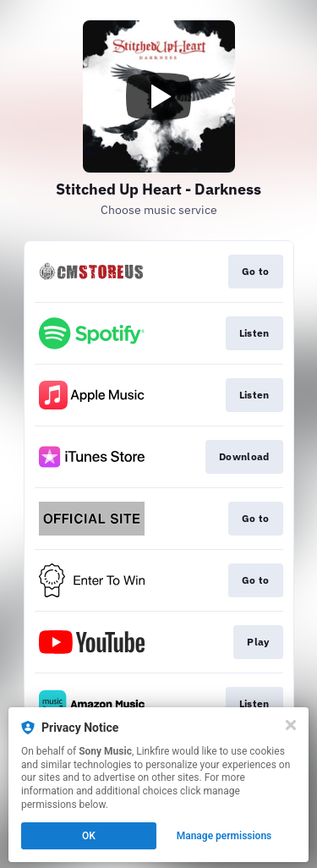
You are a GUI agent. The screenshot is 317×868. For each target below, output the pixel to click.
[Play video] (159, 96)
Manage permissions (224, 836)
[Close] (291, 725)
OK (89, 836)
